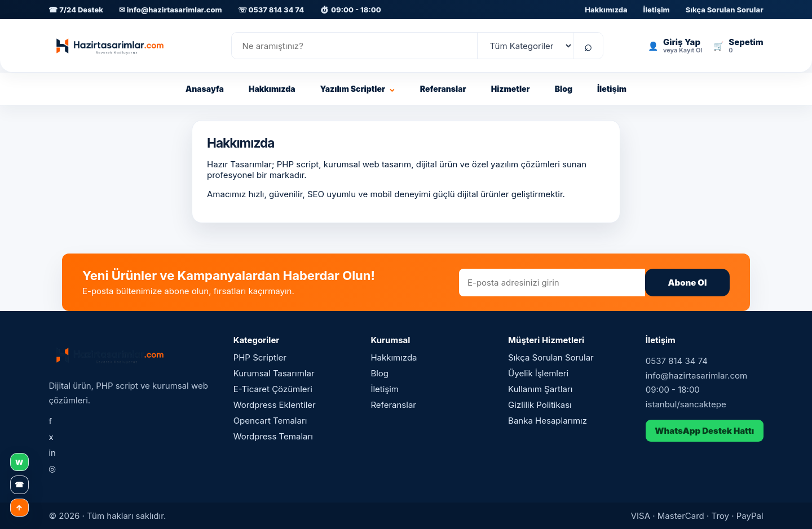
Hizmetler (511, 89)
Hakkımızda (606, 10)
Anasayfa (205, 89)
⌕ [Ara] (588, 46)
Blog (564, 89)
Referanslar (443, 89)
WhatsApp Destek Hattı (704, 431)
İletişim (657, 10)
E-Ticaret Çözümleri (273, 389)
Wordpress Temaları (273, 436)
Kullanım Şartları (540, 389)
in (52, 453)
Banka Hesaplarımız (548, 421)
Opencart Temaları (270, 421)
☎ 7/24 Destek (76, 10)
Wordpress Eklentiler (275, 405)
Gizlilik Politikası (540, 405)
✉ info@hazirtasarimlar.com (171, 10)
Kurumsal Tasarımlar (274, 373)
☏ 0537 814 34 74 (271, 10)
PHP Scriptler (260, 357)
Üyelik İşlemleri (538, 373)
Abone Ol (688, 283)
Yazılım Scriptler (358, 89)
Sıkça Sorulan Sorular (725, 10)
